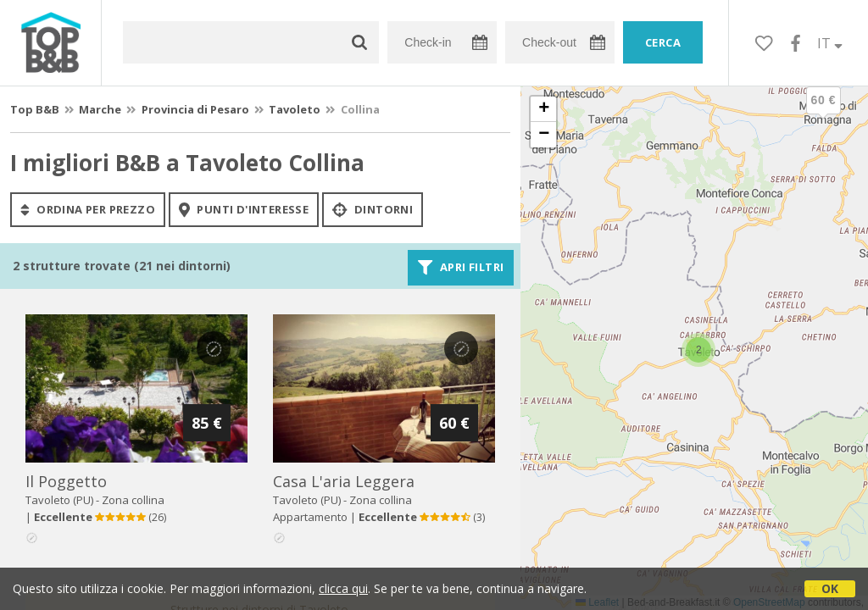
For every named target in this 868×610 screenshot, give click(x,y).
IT (830, 43)
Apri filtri (461, 268)
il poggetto (66, 481)
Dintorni (373, 209)
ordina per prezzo (88, 209)
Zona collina (133, 500)
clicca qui (343, 588)
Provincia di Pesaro (195, 109)
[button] (823, 114)
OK (830, 588)
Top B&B (35, 109)
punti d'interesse (244, 209)
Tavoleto (295, 109)
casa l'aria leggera (344, 481)
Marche (100, 109)
